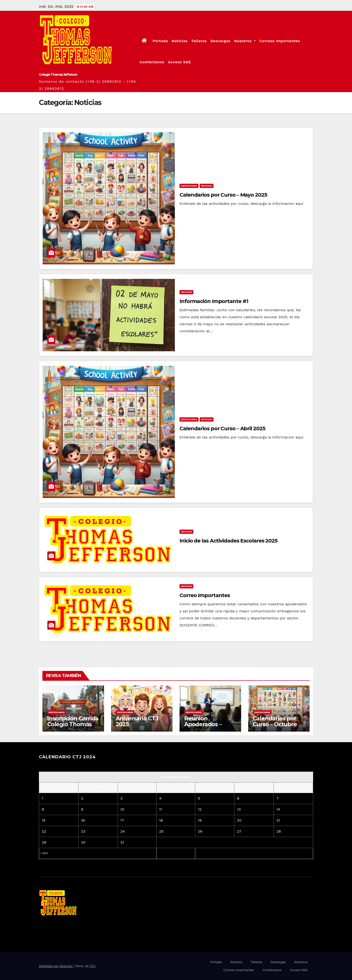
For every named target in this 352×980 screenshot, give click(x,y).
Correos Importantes (280, 41)
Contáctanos (152, 62)
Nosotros (245, 41)
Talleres (199, 41)
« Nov (44, 853)
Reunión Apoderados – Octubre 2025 (203, 724)
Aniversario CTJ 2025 (137, 721)
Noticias (180, 41)
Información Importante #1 (214, 301)
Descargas (220, 41)
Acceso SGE (180, 62)
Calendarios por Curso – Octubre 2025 (275, 724)
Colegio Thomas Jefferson (58, 75)
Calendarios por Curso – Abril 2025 (222, 428)
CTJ (92, 966)
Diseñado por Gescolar (56, 966)
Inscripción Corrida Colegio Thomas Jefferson (73, 724)
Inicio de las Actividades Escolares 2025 (228, 541)
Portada (160, 41)
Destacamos (189, 186)
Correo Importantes (205, 595)
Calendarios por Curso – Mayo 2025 (223, 195)
